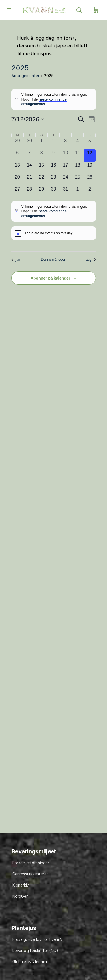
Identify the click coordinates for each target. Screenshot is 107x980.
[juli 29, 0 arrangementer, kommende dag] (41, 192)
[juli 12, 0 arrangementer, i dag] (90, 155)
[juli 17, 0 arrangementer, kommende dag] (66, 168)
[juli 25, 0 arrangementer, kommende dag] (78, 180)
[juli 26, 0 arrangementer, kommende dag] (90, 180)
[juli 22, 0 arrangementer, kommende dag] (41, 180)
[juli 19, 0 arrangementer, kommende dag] (90, 168)
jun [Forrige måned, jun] (16, 260)
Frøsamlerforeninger (31, 863)
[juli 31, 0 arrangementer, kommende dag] (66, 192)
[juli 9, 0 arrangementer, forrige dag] (53, 155)
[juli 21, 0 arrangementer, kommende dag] (29, 180)
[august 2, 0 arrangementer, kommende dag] (90, 192)
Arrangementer (25, 76)
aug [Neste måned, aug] (91, 260)
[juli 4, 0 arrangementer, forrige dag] (78, 143)
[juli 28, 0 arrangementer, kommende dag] (29, 192)
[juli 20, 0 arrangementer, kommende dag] (17, 180)
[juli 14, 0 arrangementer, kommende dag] (29, 168)
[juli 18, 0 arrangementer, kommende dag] (78, 168)
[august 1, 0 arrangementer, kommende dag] (78, 192)
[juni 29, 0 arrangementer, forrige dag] (17, 143)
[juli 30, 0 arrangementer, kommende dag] (53, 192)
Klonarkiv (21, 885)
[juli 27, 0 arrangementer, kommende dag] (17, 192)
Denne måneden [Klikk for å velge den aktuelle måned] (53, 260)
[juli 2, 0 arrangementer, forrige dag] (53, 143)
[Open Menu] (9, 10)
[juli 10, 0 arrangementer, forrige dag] (66, 155)
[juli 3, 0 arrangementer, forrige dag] (66, 143)
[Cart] (96, 10)
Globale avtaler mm (30, 962)
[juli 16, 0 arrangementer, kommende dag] (53, 168)
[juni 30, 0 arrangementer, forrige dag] (29, 143)
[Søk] (80, 10)
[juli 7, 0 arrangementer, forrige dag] (29, 155)
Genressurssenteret (30, 874)
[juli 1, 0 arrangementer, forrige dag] (41, 143)
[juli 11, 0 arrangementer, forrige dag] (78, 155)
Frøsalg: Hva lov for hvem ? (37, 939)
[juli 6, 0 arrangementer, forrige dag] (17, 155)
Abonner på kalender (50, 278)
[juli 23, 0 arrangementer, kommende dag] (53, 180)
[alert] (54, 99)
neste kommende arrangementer (44, 102)
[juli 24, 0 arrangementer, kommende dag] (66, 180)
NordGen (20, 896)
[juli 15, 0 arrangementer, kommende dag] (41, 168)
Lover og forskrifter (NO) (35, 951)
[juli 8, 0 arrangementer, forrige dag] (41, 155)
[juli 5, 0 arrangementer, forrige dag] (90, 143)
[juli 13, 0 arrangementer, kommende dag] (17, 168)
